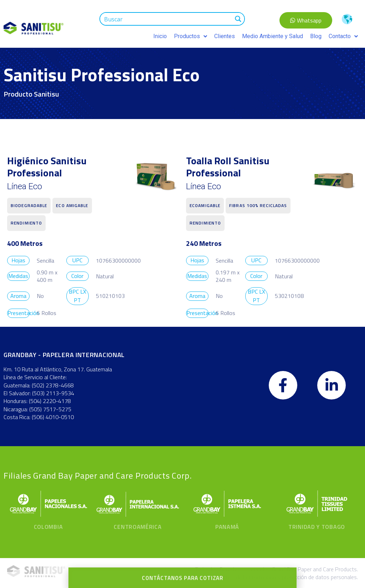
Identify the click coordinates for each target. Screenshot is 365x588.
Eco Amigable (72, 205)
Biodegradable (29, 205)
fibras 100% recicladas (258, 205)
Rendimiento (26, 223)
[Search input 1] (166, 19)
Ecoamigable (205, 205)
